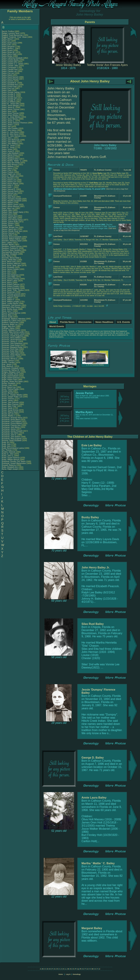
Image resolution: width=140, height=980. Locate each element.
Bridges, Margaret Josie (11, 372)
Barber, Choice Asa (9, 216)
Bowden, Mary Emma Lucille (13, 332)
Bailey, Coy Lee (8, 73)
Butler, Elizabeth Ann (10, 467)
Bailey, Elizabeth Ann (10, 85)
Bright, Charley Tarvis (10, 374)
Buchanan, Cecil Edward (11, 421)
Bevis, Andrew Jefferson (11, 264)
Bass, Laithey (7, 243)
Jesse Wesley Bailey (68, 65)
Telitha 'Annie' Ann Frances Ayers (107, 65)
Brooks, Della (7, 391)
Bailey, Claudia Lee (9, 71)
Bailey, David (7, 75)
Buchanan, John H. (9, 435)
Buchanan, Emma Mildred (12, 423)
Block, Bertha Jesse (10, 309)
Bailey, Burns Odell (9, 54)
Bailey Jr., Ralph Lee (10, 176)
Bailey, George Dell (9, 98)
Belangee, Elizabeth (10, 254)
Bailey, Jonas (7, 149)
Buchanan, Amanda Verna (12, 418)
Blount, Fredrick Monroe (11, 313)
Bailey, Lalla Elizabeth (10, 153)
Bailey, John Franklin (10, 128)
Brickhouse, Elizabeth (10, 368)
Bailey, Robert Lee (9, 180)
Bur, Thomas (7, 450)
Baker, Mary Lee (8, 208)
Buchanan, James (9, 429)
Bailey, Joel (6, 127)
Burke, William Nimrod (10, 460)
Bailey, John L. (8, 138)
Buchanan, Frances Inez (11, 425)
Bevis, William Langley (11, 302)
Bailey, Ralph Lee (9, 174)
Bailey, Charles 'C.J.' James (13, 64)
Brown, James (8, 401)
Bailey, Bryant (7, 50)
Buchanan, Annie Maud (11, 420)
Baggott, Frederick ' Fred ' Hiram (14, 37)
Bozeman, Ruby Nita (10, 351)
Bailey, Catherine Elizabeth (12, 58)
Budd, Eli (6, 442)
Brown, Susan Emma (10, 410)
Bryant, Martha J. (8, 416)
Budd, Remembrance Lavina (13, 448)
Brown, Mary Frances (10, 404)
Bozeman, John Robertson (12, 343)
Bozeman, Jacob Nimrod (11, 340)
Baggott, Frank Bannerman (12, 35)
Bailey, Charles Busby (10, 60)
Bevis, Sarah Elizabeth (11, 288)
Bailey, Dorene (8, 81)
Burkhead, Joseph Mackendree (14, 463)
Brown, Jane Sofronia (10, 402)
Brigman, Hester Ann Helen (12, 382)
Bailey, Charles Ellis (10, 62)
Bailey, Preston (8, 172)
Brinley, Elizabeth (9, 383)
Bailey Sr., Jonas (9, 146)
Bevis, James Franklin (10, 269)
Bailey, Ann (6, 41)
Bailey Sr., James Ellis (10, 104)
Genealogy (77, 974)
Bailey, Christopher (9, 68)
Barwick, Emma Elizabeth (12, 237)
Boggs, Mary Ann (8, 326)
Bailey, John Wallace (10, 144)
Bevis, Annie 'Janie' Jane (11, 265)
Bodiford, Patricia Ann (10, 323)
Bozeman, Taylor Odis (10, 353)
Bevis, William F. (8, 300)
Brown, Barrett (8, 393)
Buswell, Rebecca (9, 465)
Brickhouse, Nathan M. (11, 370)
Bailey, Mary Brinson (10, 165)
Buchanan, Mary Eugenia (12, 439)
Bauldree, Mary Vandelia (11, 250)
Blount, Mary (7, 315)
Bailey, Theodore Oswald (12, 199)
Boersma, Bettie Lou (10, 324)
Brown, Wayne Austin (10, 412)
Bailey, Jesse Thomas (10, 113)
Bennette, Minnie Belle (11, 258)
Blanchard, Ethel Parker (11, 307)
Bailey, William (8, 203)
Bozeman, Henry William (11, 338)
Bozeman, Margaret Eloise (12, 347)
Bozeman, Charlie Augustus (13, 336)
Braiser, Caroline (9, 363)
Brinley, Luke (7, 385)
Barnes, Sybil (7, 235)
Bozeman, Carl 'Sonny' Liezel (13, 334)
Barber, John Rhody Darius (12, 220)
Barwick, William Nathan (11, 239)
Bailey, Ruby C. (8, 186)
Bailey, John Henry (9, 130)
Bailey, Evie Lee (8, 88)
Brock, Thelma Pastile (10, 389)
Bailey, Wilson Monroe (10, 206)
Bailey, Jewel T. (8, 125)
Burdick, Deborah (9, 452)
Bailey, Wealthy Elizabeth (12, 201)
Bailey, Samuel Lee (9, 193)
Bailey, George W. (9, 100)
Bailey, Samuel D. (9, 189)
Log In (68, 974)
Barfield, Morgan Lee (10, 227)
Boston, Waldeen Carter (11, 330)
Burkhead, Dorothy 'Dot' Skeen (14, 461)
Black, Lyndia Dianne (10, 304)
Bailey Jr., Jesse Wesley (11, 117)
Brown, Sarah (7, 408)
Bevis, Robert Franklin (10, 286)
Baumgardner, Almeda (11, 252)
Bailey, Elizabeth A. (9, 83)
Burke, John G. (8, 456)
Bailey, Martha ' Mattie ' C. (12, 161)
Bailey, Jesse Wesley (10, 115)
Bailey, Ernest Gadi (9, 87)
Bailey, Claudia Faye (10, 69)
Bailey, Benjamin (9, 47)
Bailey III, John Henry (10, 134)
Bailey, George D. (9, 94)
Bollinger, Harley (8, 328)
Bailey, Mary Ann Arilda (11, 163)
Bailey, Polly (7, 170)
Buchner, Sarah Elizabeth (12, 441)
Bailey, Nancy (7, 168)
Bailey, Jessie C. (8, 121)
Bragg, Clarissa (8, 361)
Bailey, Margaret (8, 157)
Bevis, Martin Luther (10, 281)
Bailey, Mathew (8, 167)
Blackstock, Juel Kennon (11, 305)
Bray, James (7, 364)
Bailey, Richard (8, 178)
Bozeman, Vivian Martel (11, 355)
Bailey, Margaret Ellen (10, 159)
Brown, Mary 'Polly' (9, 406)
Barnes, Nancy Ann (9, 229)
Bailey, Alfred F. (8, 39)
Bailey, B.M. (7, 45)
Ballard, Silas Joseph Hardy (13, 212)
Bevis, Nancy (7, 283)
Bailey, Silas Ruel (9, 197)
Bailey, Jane (7, 111)
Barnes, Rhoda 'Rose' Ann (12, 231)
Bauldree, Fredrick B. (10, 248)
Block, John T (7, 311)
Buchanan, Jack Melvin (11, 427)
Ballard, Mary (7, 210)
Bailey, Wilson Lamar (10, 205)
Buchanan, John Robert (11, 437)
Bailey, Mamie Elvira (10, 155)
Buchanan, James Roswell (12, 431)
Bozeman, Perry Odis (10, 349)
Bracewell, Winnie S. (10, 359)
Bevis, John (7, 271)
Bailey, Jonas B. (8, 151)
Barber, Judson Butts (10, 222)
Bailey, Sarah (7, 195)
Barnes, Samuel (8, 233)
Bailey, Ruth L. (7, 187)
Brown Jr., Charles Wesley (12, 395)
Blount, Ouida (7, 317)
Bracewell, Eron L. (9, 357)
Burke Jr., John (8, 454)
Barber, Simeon (8, 224)
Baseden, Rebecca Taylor (12, 241)
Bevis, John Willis (9, 277)
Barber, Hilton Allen (9, 218)
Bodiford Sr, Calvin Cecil (11, 321)
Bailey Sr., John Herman (11, 136)
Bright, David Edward (10, 376)
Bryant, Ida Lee (8, 414)
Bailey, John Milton (9, 142)
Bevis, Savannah (9, 292)
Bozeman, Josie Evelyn (11, 345)
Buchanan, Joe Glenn (10, 433)
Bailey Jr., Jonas (8, 147)
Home (61, 974)
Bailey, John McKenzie (11, 140)
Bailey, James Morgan (10, 106)
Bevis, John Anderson (10, 275)
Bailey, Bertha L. (8, 49)
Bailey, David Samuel (10, 77)
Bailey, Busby (7, 56)
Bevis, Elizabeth (8, 267)
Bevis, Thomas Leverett (11, 294)
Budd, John (6, 444)
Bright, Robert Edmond (11, 378)
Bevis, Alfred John (9, 262)
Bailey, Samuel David (10, 191)
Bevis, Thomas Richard (11, 296)
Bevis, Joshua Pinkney (11, 279)
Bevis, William (8, 298)
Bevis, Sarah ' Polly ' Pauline (13, 290)
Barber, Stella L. (8, 225)
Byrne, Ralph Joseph (10, 469)
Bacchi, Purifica (8, 31)
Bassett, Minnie (8, 245)
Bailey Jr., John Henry (10, 132)
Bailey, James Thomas (11, 109)
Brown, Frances (8, 399)
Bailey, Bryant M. (8, 52)
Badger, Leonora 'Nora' (11, 33)
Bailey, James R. (8, 108)
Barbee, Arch (7, 214)
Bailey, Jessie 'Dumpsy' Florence (14, 123)
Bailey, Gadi (7, 90)
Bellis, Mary (7, 256)
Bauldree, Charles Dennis (12, 246)
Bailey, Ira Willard (9, 102)
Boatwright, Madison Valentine (13, 319)
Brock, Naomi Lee (9, 387)
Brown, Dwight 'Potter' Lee (12, 397)
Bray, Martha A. (8, 366)
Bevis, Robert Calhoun (11, 284)
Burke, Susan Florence (11, 458)
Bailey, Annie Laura (9, 43)
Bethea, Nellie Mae (9, 260)
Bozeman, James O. (10, 342)
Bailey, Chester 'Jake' (10, 66)
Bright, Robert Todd (9, 380)
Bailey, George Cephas (11, 92)
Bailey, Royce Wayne (10, 184)
